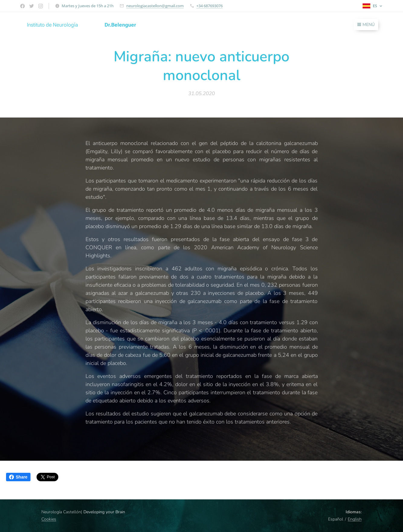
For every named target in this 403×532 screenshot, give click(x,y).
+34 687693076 (210, 6)
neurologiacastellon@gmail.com (155, 6)
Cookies (49, 519)
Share (18, 477)
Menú (366, 25)
